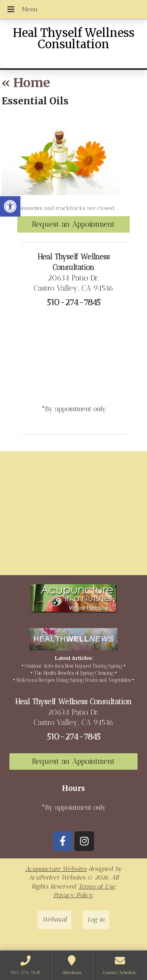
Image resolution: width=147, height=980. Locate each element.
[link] (10, 206)
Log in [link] (96, 919)
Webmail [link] (54, 919)
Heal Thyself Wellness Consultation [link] (74, 39)
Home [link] (26, 83)
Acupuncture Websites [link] (56, 869)
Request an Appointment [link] (73, 224)
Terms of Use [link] (97, 886)
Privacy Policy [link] (73, 895)
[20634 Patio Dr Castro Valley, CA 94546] (73, 516)
